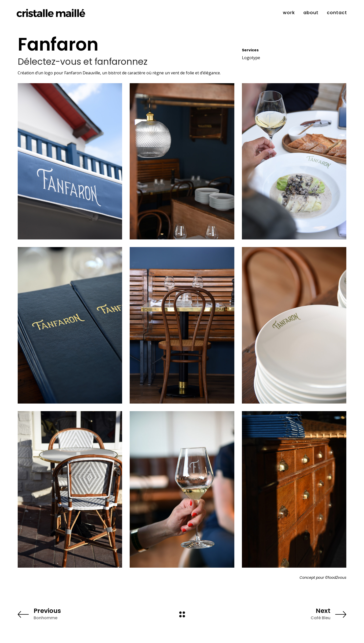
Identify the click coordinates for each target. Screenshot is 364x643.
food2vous (337, 578)
